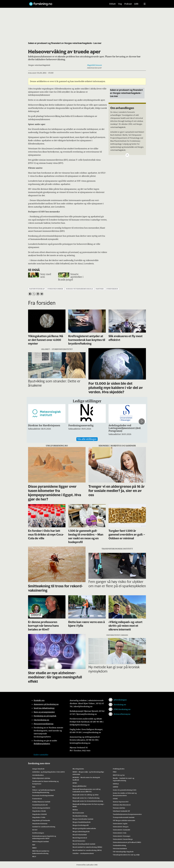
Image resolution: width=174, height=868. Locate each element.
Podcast (128, 4)
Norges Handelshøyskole (82, 822)
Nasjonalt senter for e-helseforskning (86, 798)
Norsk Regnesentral (80, 838)
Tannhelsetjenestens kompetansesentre (127, 814)
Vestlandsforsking (119, 845)
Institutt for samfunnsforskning (44, 827)
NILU (34, 856)
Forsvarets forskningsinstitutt (43, 795)
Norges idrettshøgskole (81, 832)
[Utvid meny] (145, 4)
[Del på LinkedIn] (38, 294)
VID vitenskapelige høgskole (123, 852)
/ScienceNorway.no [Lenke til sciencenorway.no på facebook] (122, 714)
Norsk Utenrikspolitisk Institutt (84, 844)
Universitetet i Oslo (120, 833)
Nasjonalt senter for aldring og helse (86, 795)
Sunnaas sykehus (119, 808)
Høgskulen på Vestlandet (41, 820)
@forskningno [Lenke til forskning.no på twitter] (120, 700)
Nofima (75, 810)
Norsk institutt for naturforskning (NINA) (87, 847)
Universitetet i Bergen (121, 827)
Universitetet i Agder (120, 824)
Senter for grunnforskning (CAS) (125, 790)
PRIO (115, 772)
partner (100, 289)
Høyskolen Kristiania (40, 824)
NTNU (75, 783)
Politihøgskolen (119, 769)
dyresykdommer (55, 289)
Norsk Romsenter (79, 841)
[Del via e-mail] (42, 294)
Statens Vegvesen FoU (121, 802)
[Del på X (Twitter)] (34, 294)
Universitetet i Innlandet (122, 830)
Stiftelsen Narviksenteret (122, 805)
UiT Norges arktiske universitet (124, 820)
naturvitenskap (37, 289)
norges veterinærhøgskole (79, 289)
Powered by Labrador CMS (87, 865)
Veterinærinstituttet (120, 848)
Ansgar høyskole (38, 769)
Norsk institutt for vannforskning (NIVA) (87, 850)
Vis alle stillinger (87, 439)
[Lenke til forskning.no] (66, 3)
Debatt (112, 4)
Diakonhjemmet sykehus (41, 778)
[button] (142, 421)
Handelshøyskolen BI (40, 805)
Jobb (136, 4)
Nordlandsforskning (80, 816)
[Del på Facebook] (30, 294)
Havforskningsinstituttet (41, 808)
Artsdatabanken (38, 775)
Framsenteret (37, 799)
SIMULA (116, 784)
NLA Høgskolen (78, 769)
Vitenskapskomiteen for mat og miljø (126, 855)
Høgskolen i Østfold (39, 814)
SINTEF (116, 787)
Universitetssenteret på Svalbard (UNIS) (127, 842)
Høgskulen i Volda (39, 817)
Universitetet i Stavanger (122, 836)
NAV (34, 845)
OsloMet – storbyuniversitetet (83, 853)
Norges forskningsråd (81, 825)
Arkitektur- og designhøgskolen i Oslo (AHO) (48, 772)
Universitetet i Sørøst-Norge (123, 839)
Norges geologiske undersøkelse (84, 828)
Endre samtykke (41, 755)
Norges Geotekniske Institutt (83, 819)
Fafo (34, 787)
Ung (120, 4)
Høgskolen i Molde (39, 811)
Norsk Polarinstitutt (80, 835)
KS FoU (35, 830)
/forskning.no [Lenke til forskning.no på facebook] (120, 705)
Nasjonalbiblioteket (80, 786)
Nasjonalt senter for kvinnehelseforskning (88, 801)
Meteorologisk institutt (41, 841)
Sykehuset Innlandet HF (121, 811)
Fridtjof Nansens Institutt (41, 802)
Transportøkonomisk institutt (124, 817)
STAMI (115, 799)
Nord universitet (78, 813)
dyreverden (112, 289)
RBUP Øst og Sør (119, 775)
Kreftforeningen (38, 833)
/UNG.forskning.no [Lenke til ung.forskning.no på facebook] (122, 709)
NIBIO (34, 848)
